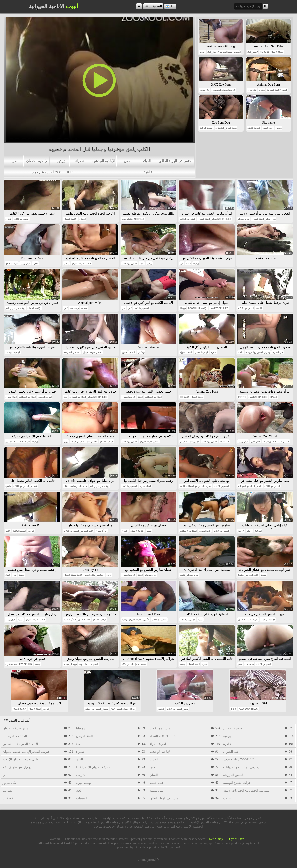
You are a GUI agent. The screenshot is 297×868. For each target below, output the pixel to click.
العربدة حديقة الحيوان (248, 620)
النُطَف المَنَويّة (186, 352)
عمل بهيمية (25, 264)
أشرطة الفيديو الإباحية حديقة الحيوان (26, 752)
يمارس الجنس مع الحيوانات (258, 352)
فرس (109, 575)
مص (127, 161)
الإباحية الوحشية (103, 161)
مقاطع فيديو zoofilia (133, 219)
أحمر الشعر (268, 128)
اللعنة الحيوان (204, 219)
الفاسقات (220, 128)
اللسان (83, 219)
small (274, 397)
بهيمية (149, 531)
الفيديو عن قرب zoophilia (52, 172)
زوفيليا (60, 161)
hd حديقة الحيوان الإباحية (272, 52)
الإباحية (241, 531)
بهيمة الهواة (231, 128)
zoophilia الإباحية (197, 308)
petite (242, 397)
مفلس (279, 128)
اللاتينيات (82, 798)
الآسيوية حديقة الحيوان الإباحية (227, 52)
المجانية (258, 531)
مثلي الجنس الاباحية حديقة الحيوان (79, 575)
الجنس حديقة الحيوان (81, 264)
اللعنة (188, 264)
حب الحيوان (278, 352)
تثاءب (182, 575)
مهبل (66, 442)
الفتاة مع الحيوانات (72, 352)
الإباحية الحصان (37, 161)
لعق (14, 161)
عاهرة (148, 172)
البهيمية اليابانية (206, 128)
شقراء (80, 161)
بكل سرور (204, 90)
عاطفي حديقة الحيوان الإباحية (84, 442)
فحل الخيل (271, 219)
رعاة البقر (74, 308)
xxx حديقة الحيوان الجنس (134, 664)
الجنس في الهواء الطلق (176, 161)
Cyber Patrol (237, 839)
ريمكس (141, 352)
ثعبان (255, 52)
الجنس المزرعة (233, 775)
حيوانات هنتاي (12, 264)
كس (65, 308)
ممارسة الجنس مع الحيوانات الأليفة (196, 486)
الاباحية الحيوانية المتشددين (223, 90)
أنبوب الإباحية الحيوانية (277, 90)
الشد (142, 264)
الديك (147, 161)
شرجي (31, 531)
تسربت (7, 791)
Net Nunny (216, 839)
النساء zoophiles (222, 219)
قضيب (34, 486)
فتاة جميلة (224, 442)
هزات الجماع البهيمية (237, 783)
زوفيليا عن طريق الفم (15, 308)
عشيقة (84, 308)
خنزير (124, 352)
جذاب (202, 52)
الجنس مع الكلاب (21, 219)
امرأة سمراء (244, 219)
